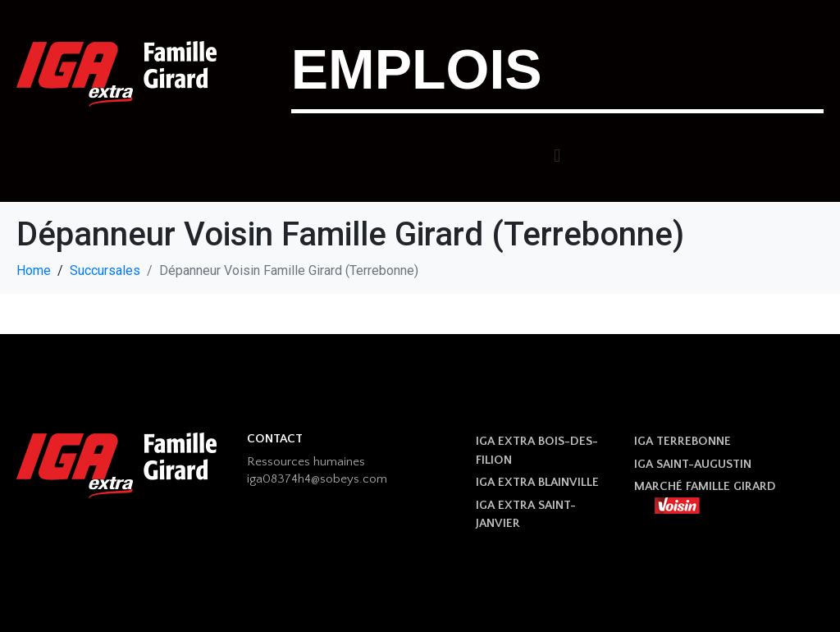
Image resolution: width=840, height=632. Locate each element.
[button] (557, 156)
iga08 (262, 479)
